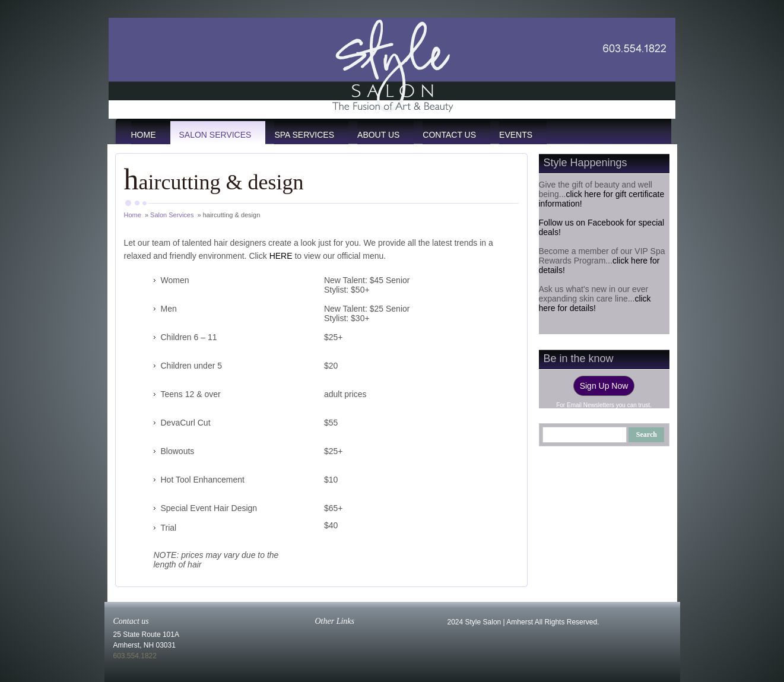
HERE (281, 256)
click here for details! (595, 303)
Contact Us (449, 135)
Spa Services (304, 135)
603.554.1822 (135, 656)
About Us (378, 135)
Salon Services (215, 135)
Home (144, 135)
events (516, 135)
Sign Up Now (604, 386)
